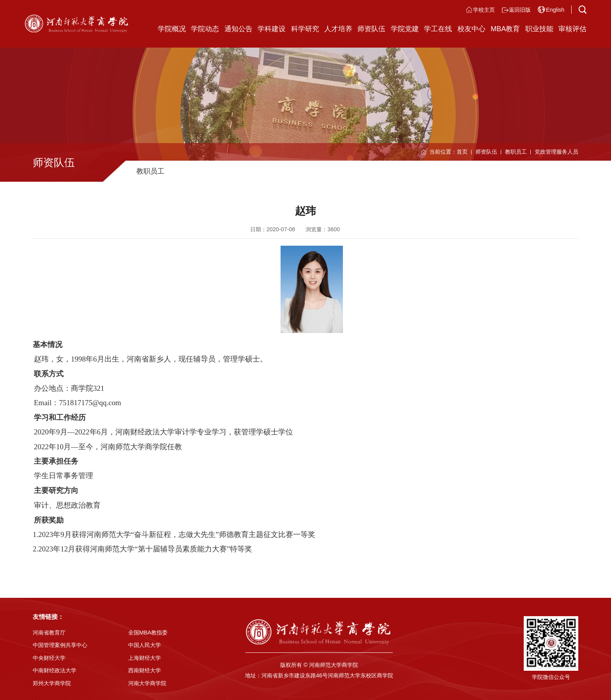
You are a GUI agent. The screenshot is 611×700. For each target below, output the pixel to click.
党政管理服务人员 (556, 152)
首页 (462, 152)
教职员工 (516, 152)
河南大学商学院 (147, 683)
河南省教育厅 (49, 633)
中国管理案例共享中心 (60, 645)
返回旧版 (520, 10)
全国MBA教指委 (148, 633)
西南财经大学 (145, 670)
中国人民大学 (145, 645)
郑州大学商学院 (52, 683)
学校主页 (484, 10)
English (555, 10)
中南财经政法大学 (55, 670)
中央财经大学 (49, 658)
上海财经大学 (145, 658)
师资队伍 (486, 152)
